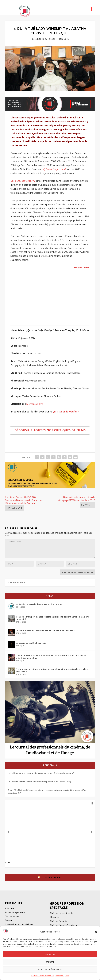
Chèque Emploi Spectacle (64, 925)
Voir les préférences (50, 970)
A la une (10, 908)
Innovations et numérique (19, 924)
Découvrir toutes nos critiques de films (50, 430)
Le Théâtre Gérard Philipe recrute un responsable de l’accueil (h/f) (39, 782)
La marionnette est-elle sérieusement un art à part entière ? (45, 630)
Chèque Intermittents (62, 913)
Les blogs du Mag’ (51, 877)
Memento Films (35, 404)
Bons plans (50, 765)
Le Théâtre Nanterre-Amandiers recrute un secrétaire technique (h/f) (41, 773)
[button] (96, 932)
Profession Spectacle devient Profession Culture (39, 604)
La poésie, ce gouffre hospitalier (31, 643)
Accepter (50, 954)
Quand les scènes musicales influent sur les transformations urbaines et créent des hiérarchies (51, 657)
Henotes (54, 917)
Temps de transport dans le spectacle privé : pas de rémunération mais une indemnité (53, 618)
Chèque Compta (59, 921)
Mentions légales (62, 976)
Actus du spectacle (15, 912)
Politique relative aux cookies (43, 976)
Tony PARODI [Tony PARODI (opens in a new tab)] (82, 268)
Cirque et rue (12, 916)
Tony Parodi (48, 39)
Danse (9, 920)
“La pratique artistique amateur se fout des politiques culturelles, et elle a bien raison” (52, 670)
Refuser (50, 962)
